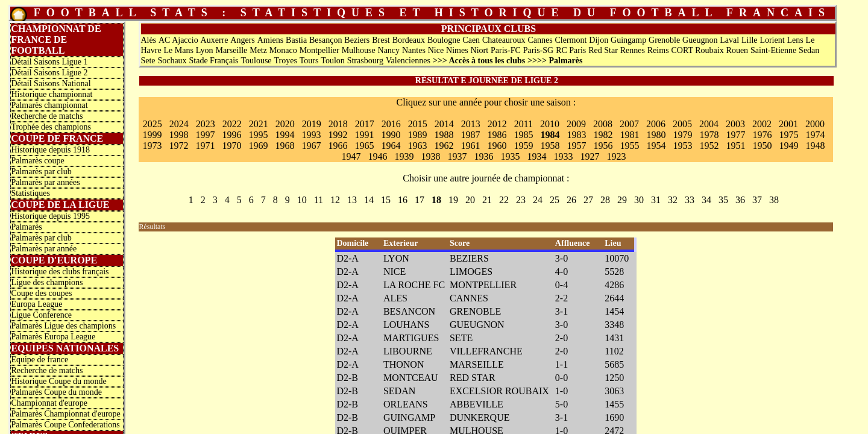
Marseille (231, 50)
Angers (242, 40)
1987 (470, 135)
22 (504, 200)
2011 (524, 124)
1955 (629, 146)
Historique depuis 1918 (50, 150)
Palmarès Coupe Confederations (65, 425)
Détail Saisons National (51, 83)
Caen (471, 40)
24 (538, 200)
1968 (285, 146)
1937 (457, 156)
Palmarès (26, 227)
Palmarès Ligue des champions (63, 326)
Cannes (540, 40)
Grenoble (664, 40)
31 (656, 200)
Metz (258, 50)
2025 (153, 124)
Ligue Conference (41, 315)
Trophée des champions (51, 127)
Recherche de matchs (47, 116)
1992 (338, 135)
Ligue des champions (47, 282)
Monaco (283, 50)
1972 (178, 146)
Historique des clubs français (60, 272)
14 (369, 200)
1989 (417, 135)
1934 (536, 156)
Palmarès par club (41, 171)
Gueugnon (700, 40)
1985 (523, 135)
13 (352, 200)
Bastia (296, 40)
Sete (148, 61)
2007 (629, 124)
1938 (430, 156)
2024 (179, 124)
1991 (364, 135)
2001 (788, 124)
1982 (603, 135)
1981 (629, 135)
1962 (444, 146)
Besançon (325, 40)
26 (571, 200)
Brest (381, 40)
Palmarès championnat (49, 105)
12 (335, 200)
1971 (205, 146)
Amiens (271, 40)
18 (436, 200)
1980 (656, 135)
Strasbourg (365, 61)
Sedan (809, 50)
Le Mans (178, 50)
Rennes (633, 50)
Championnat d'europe (49, 403)
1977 (735, 135)
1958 (550, 146)
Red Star (603, 50)
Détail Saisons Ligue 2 (49, 73)
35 (723, 200)
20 (470, 200)
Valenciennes (408, 61)
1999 (152, 135)
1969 (258, 146)
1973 (152, 146)
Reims (658, 50)
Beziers (357, 40)
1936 (483, 156)
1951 (735, 146)
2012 (497, 124)
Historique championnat (52, 94)
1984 (550, 135)
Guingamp (628, 40)
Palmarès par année (44, 249)
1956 (603, 146)
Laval (729, 40)
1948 (815, 146)
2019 (312, 124)
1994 (285, 135)
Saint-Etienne (773, 50)
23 (521, 200)
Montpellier (319, 50)
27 (588, 200)
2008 (603, 124)
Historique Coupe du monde (58, 381)
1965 (364, 146)
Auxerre (215, 40)
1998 (178, 135)
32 (673, 200)
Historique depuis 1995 (50, 216)
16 (403, 200)
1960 (497, 146)
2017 (365, 124)
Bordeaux (409, 40)
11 (319, 200)
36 (740, 200)
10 (302, 200)
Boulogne (444, 40)
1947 (351, 156)
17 (420, 200)
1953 (682, 146)
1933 (563, 156)
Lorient (772, 40)
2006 (656, 124)
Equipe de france (39, 360)
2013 (471, 124)
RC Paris (571, 50)
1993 (311, 135)
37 (757, 200)
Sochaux (172, 61)
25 (555, 200)
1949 (788, 146)
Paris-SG (539, 50)
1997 (205, 135)
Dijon (599, 40)
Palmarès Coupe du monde (56, 392)
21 (487, 200)
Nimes (457, 50)
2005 (682, 124)
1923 (616, 156)
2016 (391, 124)
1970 (231, 146)
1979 (682, 135)
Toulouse (256, 61)
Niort (480, 50)
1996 (231, 135)
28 (605, 200)
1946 (377, 156)
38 (774, 200)
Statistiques (30, 193)
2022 (232, 124)
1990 (391, 135)
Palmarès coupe (37, 161)
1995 (258, 135)
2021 (259, 124)
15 (386, 200)
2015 (418, 124)
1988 (444, 135)
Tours (309, 61)
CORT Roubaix (697, 50)
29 (622, 200)
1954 (656, 146)
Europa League (36, 304)
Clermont (571, 40)
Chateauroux (504, 40)
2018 (338, 124)
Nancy (389, 50)
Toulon (332, 61)
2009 (576, 124)
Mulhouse (359, 50)
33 (690, 200)
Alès (148, 40)
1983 (576, 135)
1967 (311, 146)
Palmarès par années (45, 182)
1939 (404, 156)
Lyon (205, 50)
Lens (795, 40)
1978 (709, 135)
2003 (735, 124)
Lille (749, 40)
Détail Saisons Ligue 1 (49, 62)
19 (453, 200)
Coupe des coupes (41, 293)
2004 (709, 124)
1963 (417, 146)
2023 (206, 124)
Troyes (285, 61)
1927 (590, 156)
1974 (815, 135)
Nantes (414, 50)
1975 (788, 135)
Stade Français (214, 61)
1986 (497, 135)
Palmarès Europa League (53, 337)
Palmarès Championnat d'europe (65, 414)
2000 (815, 124)
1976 (762, 135)
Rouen (737, 50)
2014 (444, 124)
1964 (391, 146)
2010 (550, 124)
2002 (762, 124)
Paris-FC (506, 50)
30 (639, 200)
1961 (470, 146)
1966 (338, 146)
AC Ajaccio (178, 40)
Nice (436, 50)
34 (706, 200)
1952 (709, 146)
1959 (523, 146)
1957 (576, 146)
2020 (285, 124)
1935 (510, 156)
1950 (762, 146)
